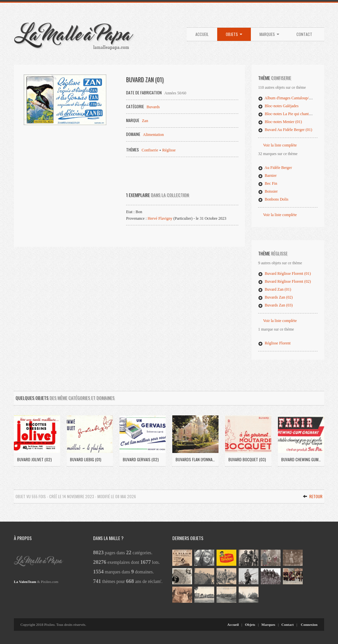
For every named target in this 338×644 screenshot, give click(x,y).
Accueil (202, 34)
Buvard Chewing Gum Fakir (301, 459)
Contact (304, 34)
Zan (145, 121)
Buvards (153, 107)
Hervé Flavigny (160, 218)
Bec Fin (268, 183)
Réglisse (169, 150)
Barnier (267, 176)
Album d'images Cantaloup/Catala (288, 98)
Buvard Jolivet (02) (34, 459)
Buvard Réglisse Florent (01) (285, 274)
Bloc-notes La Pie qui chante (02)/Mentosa (295, 114)
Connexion (309, 625)
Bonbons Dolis (273, 199)
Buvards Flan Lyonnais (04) (195, 459)
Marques (269, 34)
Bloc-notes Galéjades (278, 106)
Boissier (268, 191)
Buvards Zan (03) (275, 305)
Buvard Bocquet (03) (247, 459)
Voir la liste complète (280, 145)
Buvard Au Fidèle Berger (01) (285, 130)
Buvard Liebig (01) (86, 459)
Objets (234, 34)
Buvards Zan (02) (275, 297)
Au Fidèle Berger (275, 168)
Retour (313, 496)
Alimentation (153, 135)
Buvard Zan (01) (275, 289)
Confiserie (150, 150)
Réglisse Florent (274, 343)
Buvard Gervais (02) (141, 459)
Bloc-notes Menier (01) (280, 122)
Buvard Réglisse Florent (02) (285, 281)
